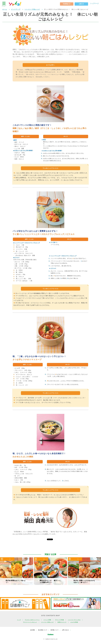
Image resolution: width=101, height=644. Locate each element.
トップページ (94, 4)
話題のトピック (62, 622)
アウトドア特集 (59, 620)
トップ (19, 620)
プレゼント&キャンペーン (32, 620)
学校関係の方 (67, 4)
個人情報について (43, 630)
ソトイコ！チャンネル (74, 620)
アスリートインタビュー (30, 622)
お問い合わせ (65, 630)
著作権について (55, 630)
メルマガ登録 (74, 622)
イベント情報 (47, 620)
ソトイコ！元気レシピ (47, 622)
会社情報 (32, 630)
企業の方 (81, 4)
